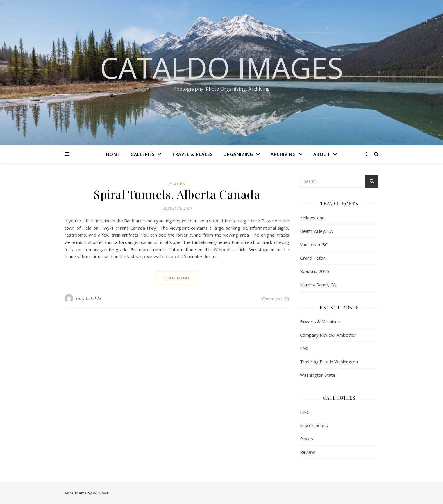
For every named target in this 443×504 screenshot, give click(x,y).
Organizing (238, 154)
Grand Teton (313, 258)
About (322, 154)
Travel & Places (192, 154)
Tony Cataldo (88, 298)
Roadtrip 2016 (315, 271)
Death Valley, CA (316, 231)
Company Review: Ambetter (328, 335)
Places (177, 184)
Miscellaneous (314, 425)
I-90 (304, 348)
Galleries (143, 154)
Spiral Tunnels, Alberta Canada (177, 194)
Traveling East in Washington (329, 362)
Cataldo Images (222, 67)
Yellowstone (312, 218)
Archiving (283, 154)
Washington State (318, 375)
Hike (304, 412)
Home (113, 154)
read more (177, 278)
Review (307, 452)
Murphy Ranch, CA (318, 285)
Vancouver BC (314, 244)
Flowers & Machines (320, 321)
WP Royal (101, 493)
